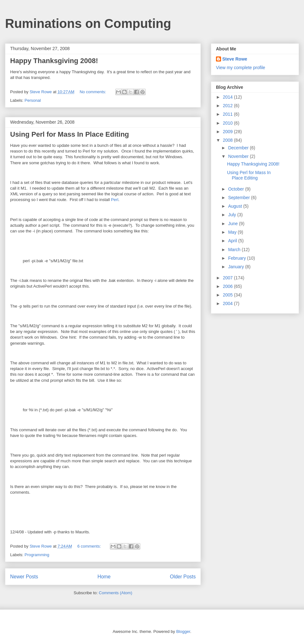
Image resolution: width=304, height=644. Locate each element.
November (239, 156)
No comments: (93, 92)
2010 (228, 123)
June (233, 224)
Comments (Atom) (115, 593)
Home (104, 577)
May (233, 232)
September (239, 198)
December (239, 148)
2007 (228, 278)
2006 (228, 286)
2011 (228, 114)
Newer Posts (24, 577)
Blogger (183, 631)
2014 (228, 97)
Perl (114, 200)
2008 (228, 140)
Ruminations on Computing (88, 23)
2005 (228, 295)
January (237, 267)
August (235, 206)
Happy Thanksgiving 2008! (54, 61)
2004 (228, 303)
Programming (37, 555)
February (237, 258)
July (233, 215)
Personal (33, 100)
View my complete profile (241, 68)
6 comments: (90, 546)
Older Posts (183, 577)
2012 (228, 106)
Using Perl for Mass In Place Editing (70, 134)
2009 (228, 132)
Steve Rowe (235, 59)
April (233, 241)
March (235, 250)
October (237, 189)
